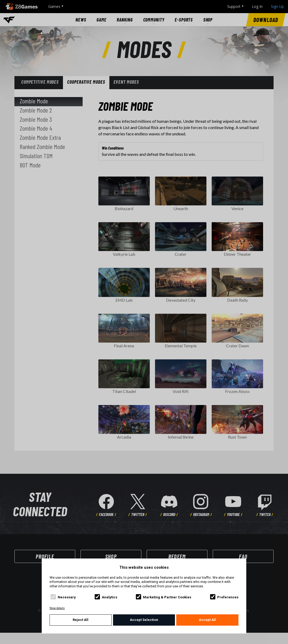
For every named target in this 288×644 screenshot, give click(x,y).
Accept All (207, 620)
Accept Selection (144, 620)
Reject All (81, 620)
